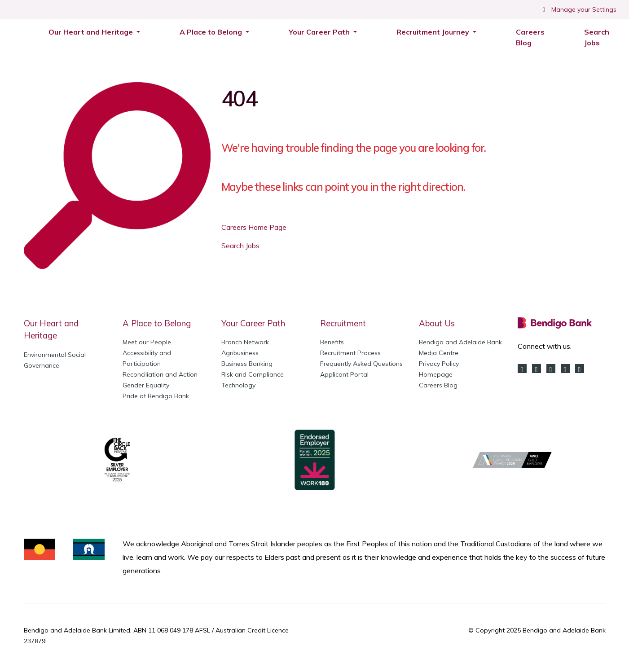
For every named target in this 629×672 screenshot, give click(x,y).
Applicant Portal (344, 374)
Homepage (436, 374)
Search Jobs (601, 37)
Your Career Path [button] (320, 32)
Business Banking (247, 364)
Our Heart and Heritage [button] (92, 32)
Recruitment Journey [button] (434, 32)
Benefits (332, 342)
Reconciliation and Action (160, 374)
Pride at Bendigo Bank (156, 396)
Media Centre (439, 353)
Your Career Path (253, 323)
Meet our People (147, 342)
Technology (238, 385)
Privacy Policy (439, 364)
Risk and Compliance (253, 374)
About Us (437, 323)
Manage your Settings (578, 9)
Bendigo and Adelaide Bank (460, 342)
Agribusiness (240, 353)
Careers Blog (530, 37)
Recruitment (343, 323)
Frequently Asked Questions (361, 364)
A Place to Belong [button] (212, 32)
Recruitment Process (350, 353)
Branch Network (245, 342)
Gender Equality (146, 385)
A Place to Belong (157, 323)
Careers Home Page (254, 227)
